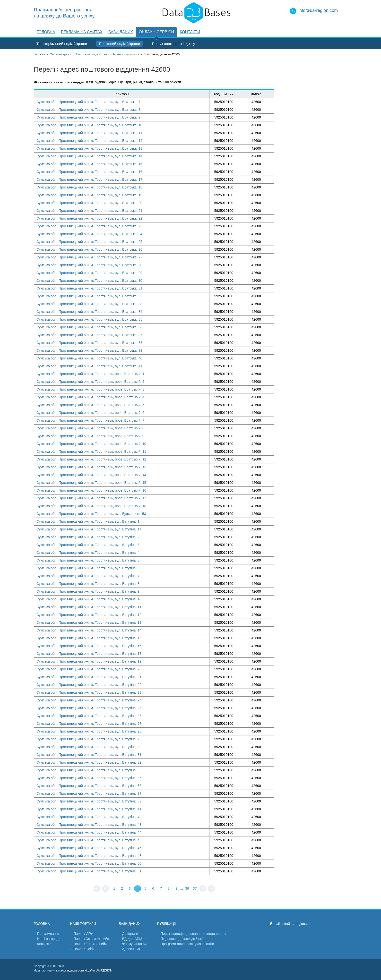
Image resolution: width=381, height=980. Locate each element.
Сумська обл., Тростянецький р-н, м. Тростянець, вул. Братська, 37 (89, 335)
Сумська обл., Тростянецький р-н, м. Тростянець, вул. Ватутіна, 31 (89, 755)
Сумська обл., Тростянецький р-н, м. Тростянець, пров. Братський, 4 (90, 397)
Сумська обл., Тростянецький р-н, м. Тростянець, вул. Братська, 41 (89, 366)
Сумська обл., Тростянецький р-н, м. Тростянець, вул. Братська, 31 (89, 288)
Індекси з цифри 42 (126, 54)
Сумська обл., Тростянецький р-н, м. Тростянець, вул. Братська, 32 (89, 296)
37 (195, 888)
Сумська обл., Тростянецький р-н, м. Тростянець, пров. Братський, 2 (90, 382)
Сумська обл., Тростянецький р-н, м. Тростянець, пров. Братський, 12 (91, 459)
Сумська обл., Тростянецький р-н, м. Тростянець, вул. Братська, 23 (89, 226)
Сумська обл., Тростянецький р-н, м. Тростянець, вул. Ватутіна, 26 (89, 716)
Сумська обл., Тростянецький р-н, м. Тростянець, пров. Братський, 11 (91, 452)
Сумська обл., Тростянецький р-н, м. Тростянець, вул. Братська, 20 (89, 203)
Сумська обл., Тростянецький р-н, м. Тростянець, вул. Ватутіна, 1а (89, 529)
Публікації (166, 924)
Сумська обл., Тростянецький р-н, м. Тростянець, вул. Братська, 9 (88, 117)
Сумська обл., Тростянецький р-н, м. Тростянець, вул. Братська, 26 (89, 249)
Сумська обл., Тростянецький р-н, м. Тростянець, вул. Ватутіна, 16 (89, 646)
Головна (46, 32)
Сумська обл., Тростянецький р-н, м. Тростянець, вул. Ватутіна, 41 (89, 809)
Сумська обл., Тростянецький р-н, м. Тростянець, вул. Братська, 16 (89, 172)
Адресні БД (131, 949)
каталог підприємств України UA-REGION (84, 971)
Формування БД (135, 944)
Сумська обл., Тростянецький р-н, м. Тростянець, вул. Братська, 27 (89, 257)
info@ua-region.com (318, 10)
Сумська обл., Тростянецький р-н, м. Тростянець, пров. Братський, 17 (91, 498)
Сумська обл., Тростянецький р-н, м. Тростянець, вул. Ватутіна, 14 (89, 630)
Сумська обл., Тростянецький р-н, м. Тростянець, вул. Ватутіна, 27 (89, 724)
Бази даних (121, 32)
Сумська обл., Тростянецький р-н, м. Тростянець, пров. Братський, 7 (90, 420)
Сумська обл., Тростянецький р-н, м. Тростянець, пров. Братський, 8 (90, 428)
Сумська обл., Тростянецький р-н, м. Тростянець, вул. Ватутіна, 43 (89, 825)
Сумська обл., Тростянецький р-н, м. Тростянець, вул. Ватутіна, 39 (89, 801)
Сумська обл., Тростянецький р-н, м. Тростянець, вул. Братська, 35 (89, 319)
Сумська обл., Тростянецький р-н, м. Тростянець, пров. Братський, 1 (90, 374)
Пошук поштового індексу (173, 44)
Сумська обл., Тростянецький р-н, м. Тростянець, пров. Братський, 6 (90, 413)
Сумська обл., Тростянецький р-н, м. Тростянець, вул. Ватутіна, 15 (89, 638)
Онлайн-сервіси (156, 32)
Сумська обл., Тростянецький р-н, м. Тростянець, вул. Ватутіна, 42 (89, 817)
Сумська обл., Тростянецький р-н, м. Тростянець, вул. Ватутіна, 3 (88, 545)
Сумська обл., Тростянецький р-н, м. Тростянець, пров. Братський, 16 (91, 490)
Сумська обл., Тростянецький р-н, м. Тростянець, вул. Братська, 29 (89, 273)
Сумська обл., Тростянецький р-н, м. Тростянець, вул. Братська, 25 (89, 242)
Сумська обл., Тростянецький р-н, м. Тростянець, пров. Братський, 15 (91, 483)
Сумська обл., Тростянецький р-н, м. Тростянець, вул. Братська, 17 (89, 179)
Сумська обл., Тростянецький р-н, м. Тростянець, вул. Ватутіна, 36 (89, 786)
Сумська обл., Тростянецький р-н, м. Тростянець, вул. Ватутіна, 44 (89, 832)
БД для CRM (132, 939)
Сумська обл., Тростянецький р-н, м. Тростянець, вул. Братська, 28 (89, 265)
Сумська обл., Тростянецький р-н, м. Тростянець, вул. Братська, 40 (89, 358)
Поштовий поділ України (119, 44)
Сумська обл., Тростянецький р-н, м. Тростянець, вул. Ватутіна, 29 (89, 739)
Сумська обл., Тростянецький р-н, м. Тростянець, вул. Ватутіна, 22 (89, 685)
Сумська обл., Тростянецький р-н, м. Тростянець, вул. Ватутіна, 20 (89, 669)
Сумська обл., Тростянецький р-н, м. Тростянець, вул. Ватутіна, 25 (89, 708)
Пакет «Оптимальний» (91, 939)
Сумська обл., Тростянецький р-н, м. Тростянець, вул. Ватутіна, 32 (89, 762)
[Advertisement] (318, 132)
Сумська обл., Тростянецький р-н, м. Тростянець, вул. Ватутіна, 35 (89, 778)
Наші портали (83, 924)
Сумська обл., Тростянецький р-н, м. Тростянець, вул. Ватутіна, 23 (89, 692)
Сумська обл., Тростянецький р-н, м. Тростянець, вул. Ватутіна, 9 (88, 591)
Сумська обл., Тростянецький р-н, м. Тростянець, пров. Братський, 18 (91, 506)
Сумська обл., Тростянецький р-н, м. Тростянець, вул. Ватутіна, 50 (89, 863)
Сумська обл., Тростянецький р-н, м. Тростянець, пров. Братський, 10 (91, 444)
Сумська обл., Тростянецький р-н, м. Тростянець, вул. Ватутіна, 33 (89, 770)
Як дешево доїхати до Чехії (182, 939)
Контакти (190, 32)
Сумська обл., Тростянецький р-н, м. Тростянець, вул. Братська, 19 (89, 195)
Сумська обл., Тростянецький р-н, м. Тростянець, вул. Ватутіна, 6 (88, 568)
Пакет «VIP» (83, 934)
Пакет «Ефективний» (90, 944)
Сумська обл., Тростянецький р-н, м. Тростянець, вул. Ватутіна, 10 (89, 599)
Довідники (130, 934)
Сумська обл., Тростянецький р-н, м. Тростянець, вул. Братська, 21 (89, 211)
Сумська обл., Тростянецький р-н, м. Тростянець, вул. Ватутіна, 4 (88, 553)
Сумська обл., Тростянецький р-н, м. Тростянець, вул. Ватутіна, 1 (88, 521)
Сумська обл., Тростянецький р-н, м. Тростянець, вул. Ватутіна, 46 (89, 848)
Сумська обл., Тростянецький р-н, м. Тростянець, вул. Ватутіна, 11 (89, 607)
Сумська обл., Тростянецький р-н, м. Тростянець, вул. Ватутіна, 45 (89, 840)
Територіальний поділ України (62, 44)
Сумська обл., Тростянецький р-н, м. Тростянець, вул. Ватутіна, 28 (89, 731)
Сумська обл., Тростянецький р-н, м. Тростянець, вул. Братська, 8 (88, 110)
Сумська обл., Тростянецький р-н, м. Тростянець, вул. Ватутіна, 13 (89, 622)
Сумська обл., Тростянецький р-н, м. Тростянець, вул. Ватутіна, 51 (89, 871)
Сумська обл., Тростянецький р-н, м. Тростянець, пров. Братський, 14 (91, 475)
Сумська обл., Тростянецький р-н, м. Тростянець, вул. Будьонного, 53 (91, 514)
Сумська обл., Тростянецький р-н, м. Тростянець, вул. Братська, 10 (89, 125)
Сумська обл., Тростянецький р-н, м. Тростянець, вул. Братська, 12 (89, 141)
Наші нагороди (49, 939)
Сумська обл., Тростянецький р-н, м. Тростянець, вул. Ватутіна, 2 (88, 537)
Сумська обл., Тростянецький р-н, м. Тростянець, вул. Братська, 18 (89, 187)
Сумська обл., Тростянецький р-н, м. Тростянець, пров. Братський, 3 (90, 389)
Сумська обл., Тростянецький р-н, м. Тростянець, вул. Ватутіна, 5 (88, 560)
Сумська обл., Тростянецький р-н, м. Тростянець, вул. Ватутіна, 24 (89, 700)
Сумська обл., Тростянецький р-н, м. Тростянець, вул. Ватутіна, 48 (89, 856)
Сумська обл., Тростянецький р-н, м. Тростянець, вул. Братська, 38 (89, 343)
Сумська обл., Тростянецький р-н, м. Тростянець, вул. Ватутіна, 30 (89, 747)
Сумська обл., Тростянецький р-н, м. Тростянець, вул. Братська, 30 (89, 281)
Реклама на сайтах (82, 32)
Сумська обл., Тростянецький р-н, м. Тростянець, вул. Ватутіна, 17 (89, 654)
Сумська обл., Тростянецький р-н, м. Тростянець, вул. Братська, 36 (89, 327)
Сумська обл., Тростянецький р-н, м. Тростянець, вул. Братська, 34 (89, 312)
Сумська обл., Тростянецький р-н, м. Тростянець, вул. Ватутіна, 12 (89, 615)
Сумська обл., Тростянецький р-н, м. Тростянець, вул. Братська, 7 (88, 102)
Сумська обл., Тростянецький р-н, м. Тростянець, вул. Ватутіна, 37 (89, 793)
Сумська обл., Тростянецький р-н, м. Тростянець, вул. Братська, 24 (89, 234)
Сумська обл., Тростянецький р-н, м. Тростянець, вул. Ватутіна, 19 (89, 661)
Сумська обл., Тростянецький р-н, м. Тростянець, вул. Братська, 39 (89, 350)
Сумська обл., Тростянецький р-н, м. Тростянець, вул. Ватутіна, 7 (88, 576)
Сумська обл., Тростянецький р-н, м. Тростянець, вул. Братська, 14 (89, 156)
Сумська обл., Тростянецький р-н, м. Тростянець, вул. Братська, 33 (89, 304)
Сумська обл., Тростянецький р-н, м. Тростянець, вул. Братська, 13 (89, 148)
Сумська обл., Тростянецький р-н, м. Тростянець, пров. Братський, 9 (90, 436)
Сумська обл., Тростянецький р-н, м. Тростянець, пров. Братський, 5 (90, 405)
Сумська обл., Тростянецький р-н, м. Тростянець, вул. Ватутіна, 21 (89, 677)
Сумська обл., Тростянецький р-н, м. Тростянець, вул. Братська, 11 (89, 133)
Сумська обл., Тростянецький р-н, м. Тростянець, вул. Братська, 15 (89, 164)
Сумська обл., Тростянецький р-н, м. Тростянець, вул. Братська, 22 (89, 218)
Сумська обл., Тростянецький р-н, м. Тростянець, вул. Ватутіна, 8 (88, 584)
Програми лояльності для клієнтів (187, 944)
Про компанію (48, 934)
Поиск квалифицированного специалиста (193, 934)
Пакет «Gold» (84, 949)
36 (187, 888)
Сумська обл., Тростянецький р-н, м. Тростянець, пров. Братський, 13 (91, 467)
